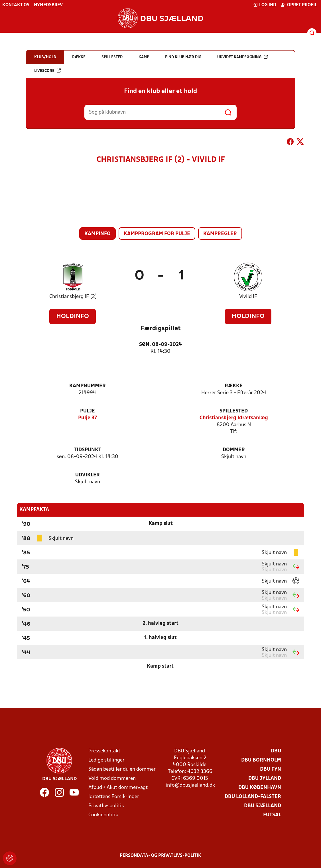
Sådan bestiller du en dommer (122, 769)
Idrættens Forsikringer (114, 797)
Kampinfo (97, 234)
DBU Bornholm (261, 760)
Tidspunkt (88, 450)
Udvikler (88, 475)
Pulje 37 (88, 418)
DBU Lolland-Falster (253, 797)
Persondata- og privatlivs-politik (160, 856)
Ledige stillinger (106, 760)
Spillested (234, 411)
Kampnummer (88, 386)
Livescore (47, 71)
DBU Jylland (265, 779)
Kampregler (220, 234)
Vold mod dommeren (112, 779)
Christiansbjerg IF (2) (73, 297)
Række (234, 386)
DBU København (260, 788)
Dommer (234, 450)
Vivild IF (248, 297)
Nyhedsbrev (48, 5)
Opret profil (299, 5)
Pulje (88, 411)
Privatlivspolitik (106, 806)
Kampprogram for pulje (157, 234)
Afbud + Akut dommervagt (118, 788)
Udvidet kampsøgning (242, 57)
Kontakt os (16, 5)
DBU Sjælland (263, 806)
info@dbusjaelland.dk (190, 785)
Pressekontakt (104, 751)
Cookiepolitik (103, 815)
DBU (276, 751)
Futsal (272, 815)
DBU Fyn (271, 769)
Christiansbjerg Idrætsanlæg (234, 418)
